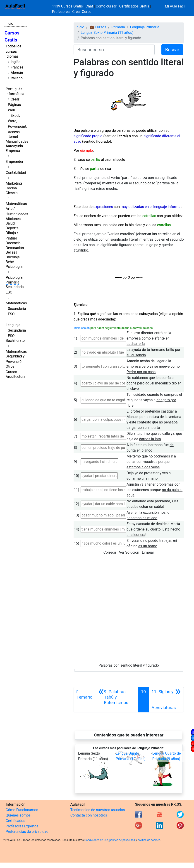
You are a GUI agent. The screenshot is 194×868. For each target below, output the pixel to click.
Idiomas (12, 56)
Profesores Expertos (22, 826)
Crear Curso (82, 12)
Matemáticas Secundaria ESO (16, 309)
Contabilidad (16, 172)
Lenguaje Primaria (145, 27)
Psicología (14, 267)
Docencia (13, 243)
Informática (15, 94)
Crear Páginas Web (14, 105)
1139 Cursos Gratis (68, 6)
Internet (12, 137)
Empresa (13, 151)
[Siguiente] (166, 700)
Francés (17, 67)
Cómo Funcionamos (22, 810)
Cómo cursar (106, 6)
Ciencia (12, 193)
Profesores (61, 12)
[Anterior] (117, 700)
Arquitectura (16, 377)
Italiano (17, 78)
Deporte (12, 228)
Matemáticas (16, 204)
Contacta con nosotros (89, 815)
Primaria (12, 282)
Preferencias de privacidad (27, 832)
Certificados (15, 821)
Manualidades (17, 141)
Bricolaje (13, 257)
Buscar (172, 50)
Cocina (11, 188)
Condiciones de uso (96, 840)
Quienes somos (18, 815)
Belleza (11, 252)
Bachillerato (15, 341)
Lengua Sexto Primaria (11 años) (107, 33)
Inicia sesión (82, 328)
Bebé (10, 262)
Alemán (17, 73)
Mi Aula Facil (175, 6)
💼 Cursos (98, 27)
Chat (89, 6)
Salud (10, 223)
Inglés (16, 62)
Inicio (9, 23)
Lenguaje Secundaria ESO (16, 330)
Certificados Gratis (134, 6)
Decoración (15, 248)
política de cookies (149, 840)
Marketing (14, 183)
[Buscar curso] (114, 50)
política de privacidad (122, 840)
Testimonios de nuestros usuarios (98, 810)
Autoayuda (14, 146)
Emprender (14, 162)
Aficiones (13, 219)
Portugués (14, 89)
